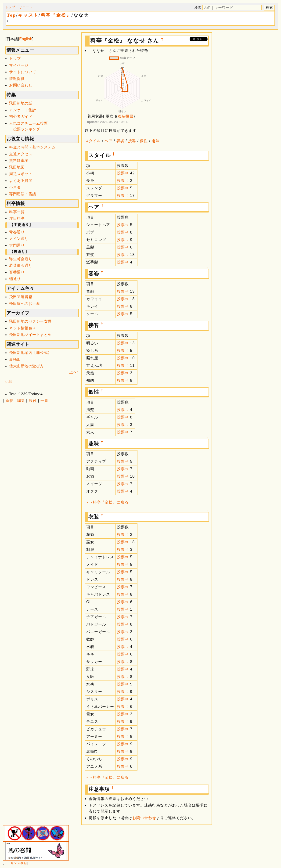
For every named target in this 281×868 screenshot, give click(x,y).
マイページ (19, 65)
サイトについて (23, 72)
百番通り (17, 272)
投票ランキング (27, 129)
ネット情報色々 (23, 328)
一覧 (44, 401)
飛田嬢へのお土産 (25, 304)
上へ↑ (74, 372)
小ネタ (15, 187)
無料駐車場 (19, 160)
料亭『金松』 (56, 15)
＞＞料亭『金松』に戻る (107, 502)
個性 (144, 141)
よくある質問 (21, 181)
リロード (26, 7)
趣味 (156, 141)
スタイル (93, 141)
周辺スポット (21, 174)
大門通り (17, 245)
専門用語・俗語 (23, 194)
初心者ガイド (21, 117)
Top (11, 15)
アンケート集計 (23, 110)
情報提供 (17, 79)
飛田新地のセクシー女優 (30, 321)
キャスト (28, 15)
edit (9, 382)
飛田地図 (17, 167)
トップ (10, 7)
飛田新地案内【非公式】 (30, 353)
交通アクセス (21, 154)
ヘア (108, 141)
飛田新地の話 (21, 103)
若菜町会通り (21, 265)
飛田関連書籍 (21, 297)
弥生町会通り (21, 259)
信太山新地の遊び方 (27, 366)
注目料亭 (17, 218)
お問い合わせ (21, 85)
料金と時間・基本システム (32, 147)
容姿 (120, 141)
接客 (132, 141)
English (26, 39)
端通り (15, 279)
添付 (33, 401)
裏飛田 (15, 359)
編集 (21, 401)
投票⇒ (123, 173)
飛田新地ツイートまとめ (30, 335)
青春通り (17, 232)
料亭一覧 (17, 212)
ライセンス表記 (15, 863)
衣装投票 (126, 116)
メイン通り (19, 239)
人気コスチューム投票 (28, 123)
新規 (9, 401)
